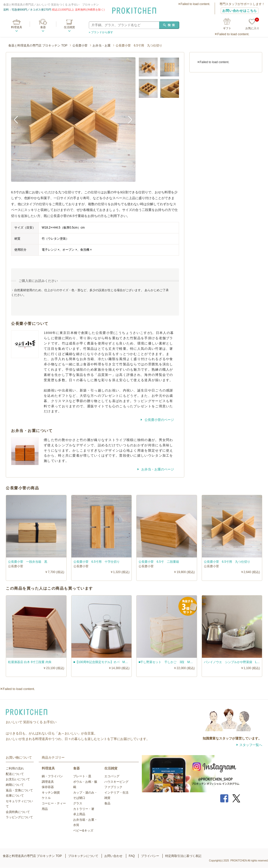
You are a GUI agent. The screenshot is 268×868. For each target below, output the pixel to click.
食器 (43, 27)
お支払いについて (18, 779)
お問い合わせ (113, 856)
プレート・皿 (82, 776)
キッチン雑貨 (51, 793)
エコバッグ (112, 776)
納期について (15, 785)
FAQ (132, 856)
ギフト (227, 28)
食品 (107, 803)
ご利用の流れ (15, 768)
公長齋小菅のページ (159, 420)
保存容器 (48, 787)
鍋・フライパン (52, 776)
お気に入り (252, 24)
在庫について (15, 796)
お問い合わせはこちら (240, 11)
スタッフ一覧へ (251, 745)
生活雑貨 (69, 27)
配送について (15, 774)
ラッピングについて (19, 817)
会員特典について (18, 812)
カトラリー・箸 (84, 809)
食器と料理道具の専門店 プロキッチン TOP (38, 46)
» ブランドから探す (101, 32)
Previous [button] (19, 119)
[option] (73, 120)
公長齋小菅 (80, 46)
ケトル (46, 798)
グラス (78, 803)
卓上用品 (79, 814)
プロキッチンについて (83, 856)
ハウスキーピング (116, 782)
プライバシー (150, 856)
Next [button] (128, 119)
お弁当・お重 (102, 46)
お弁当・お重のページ (157, 469)
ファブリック (113, 787)
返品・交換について (19, 790)
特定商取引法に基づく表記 (183, 856)
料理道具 (17, 27)
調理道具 (48, 782)
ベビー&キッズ (83, 831)
